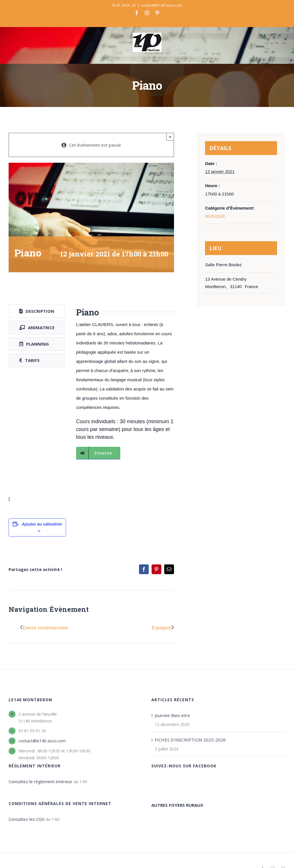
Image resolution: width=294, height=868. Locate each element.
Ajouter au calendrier (42, 524)
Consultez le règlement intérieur (40, 781)
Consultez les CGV (27, 819)
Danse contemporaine (46, 628)
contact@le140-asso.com (161, 5)
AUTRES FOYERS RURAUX (177, 805)
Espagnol (161, 628)
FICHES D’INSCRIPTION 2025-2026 (190, 740)
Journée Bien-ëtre (172, 715)
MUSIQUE (215, 216)
